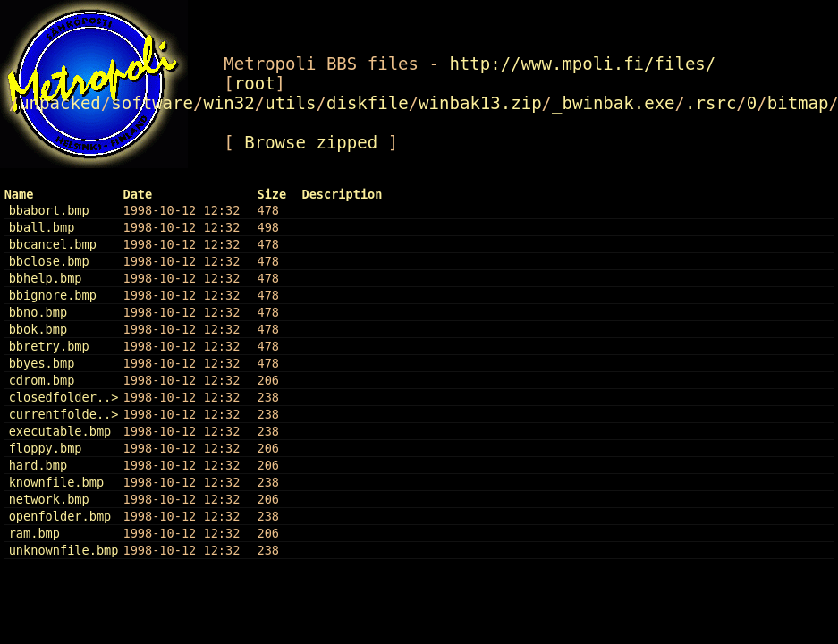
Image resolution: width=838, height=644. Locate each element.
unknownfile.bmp (64, 550)
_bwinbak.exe (614, 103)
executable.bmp (60, 431)
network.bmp (49, 499)
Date (137, 194)
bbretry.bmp (49, 346)
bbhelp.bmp (46, 278)
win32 (229, 103)
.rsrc (711, 103)
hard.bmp (38, 465)
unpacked (60, 103)
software (152, 103)
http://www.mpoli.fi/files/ (582, 64)
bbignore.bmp (53, 295)
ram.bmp (34, 533)
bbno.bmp (38, 312)
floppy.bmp (46, 448)
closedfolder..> (64, 397)
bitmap (798, 103)
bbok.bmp (38, 329)
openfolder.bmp (60, 516)
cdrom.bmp (42, 380)
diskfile (368, 103)
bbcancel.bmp (53, 244)
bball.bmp (42, 227)
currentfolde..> (64, 414)
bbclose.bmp (49, 261)
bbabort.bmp (49, 210)
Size (271, 194)
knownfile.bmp (56, 482)
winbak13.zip (480, 103)
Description (342, 194)
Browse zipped (311, 142)
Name (19, 194)
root (255, 83)
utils (290, 103)
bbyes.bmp (42, 363)
